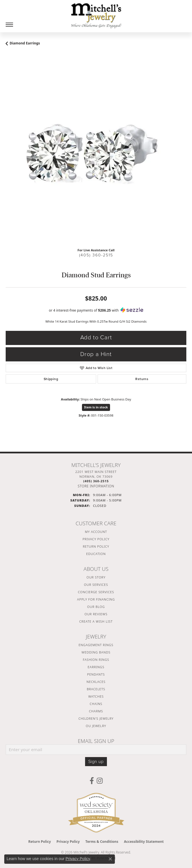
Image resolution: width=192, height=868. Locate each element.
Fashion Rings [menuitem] (96, 660)
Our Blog (96, 607)
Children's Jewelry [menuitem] (96, 718)
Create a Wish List (96, 621)
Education (96, 554)
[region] (96, 153)
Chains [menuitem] (96, 704)
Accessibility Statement (144, 842)
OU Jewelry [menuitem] (96, 726)
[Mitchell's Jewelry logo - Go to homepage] (96, 16)
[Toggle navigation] (9, 25)
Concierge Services (96, 592)
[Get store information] (96, 486)
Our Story (96, 577)
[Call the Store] (96, 481)
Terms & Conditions (102, 842)
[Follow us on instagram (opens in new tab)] (100, 781)
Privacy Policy (96, 539)
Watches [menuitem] (96, 696)
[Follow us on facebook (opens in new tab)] (92, 781)
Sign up (96, 762)
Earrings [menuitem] (96, 667)
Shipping (51, 379)
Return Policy (96, 546)
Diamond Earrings (25, 43)
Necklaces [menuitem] (96, 682)
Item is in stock (96, 407)
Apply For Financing (96, 599)
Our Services (96, 585)
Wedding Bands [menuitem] (96, 652)
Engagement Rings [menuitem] (96, 645)
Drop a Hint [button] (96, 354)
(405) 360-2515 (96, 255)
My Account (96, 532)
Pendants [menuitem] (96, 674)
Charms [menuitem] (96, 711)
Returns (142, 379)
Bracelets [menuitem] (96, 689)
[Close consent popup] (110, 859)
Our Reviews (96, 614)
